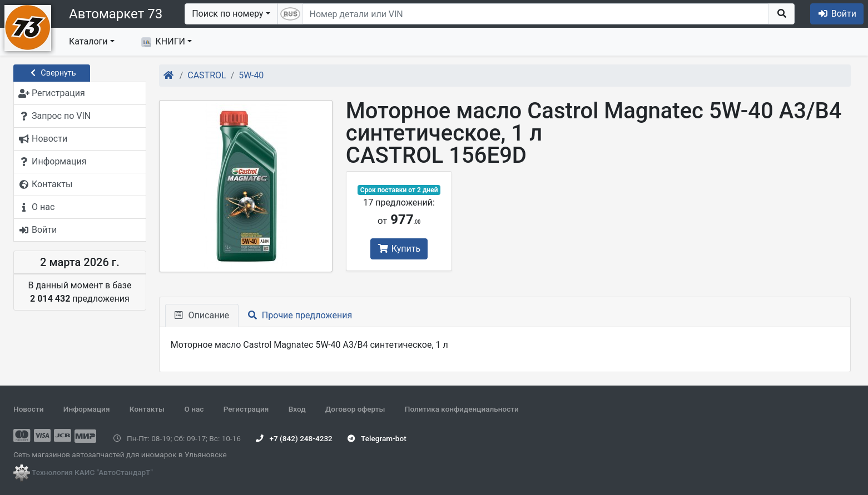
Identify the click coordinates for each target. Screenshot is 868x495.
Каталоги (88, 41)
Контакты (147, 409)
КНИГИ (163, 42)
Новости (28, 409)
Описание (202, 315)
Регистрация (246, 409)
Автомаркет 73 (116, 14)
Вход (297, 409)
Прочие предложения (300, 315)
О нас (194, 409)
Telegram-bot (377, 438)
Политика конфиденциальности (462, 409)
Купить (399, 249)
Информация (87, 409)
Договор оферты (355, 409)
